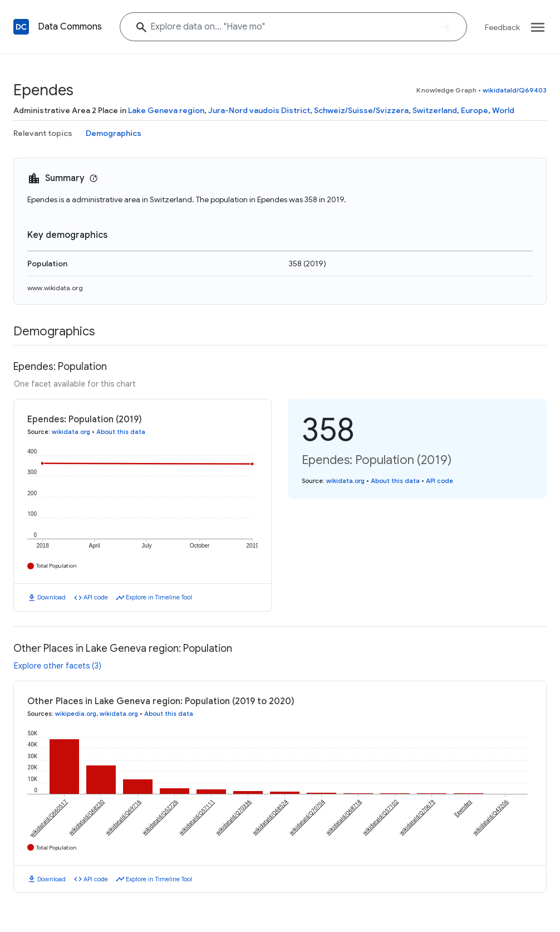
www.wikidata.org (55, 288)
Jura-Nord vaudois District (259, 110)
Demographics (114, 133)
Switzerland (435, 110)
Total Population (57, 566)
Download (51, 597)
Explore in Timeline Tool (159, 597)
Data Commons (70, 27)
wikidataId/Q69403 (515, 90)
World (503, 110)
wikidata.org (71, 432)
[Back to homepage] (21, 27)
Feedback (502, 27)
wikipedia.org (76, 714)
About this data (121, 432)
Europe (475, 110)
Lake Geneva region (166, 110)
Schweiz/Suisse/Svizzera (361, 110)
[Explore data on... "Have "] (293, 27)
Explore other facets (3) (58, 666)
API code (96, 597)
